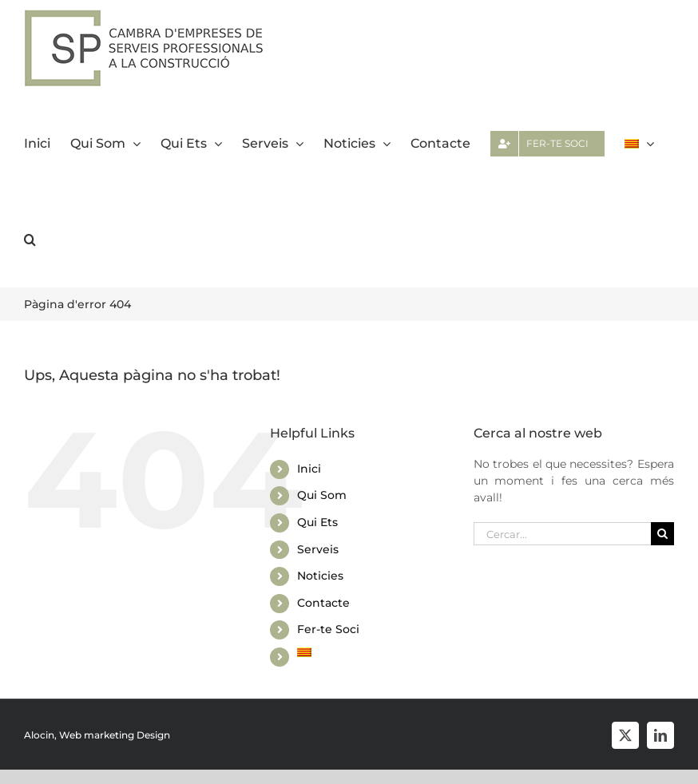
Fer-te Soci (328, 629)
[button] (30, 240)
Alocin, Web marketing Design (97, 735)
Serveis (318, 549)
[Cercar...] (562, 534)
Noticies (320, 576)
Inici (309, 469)
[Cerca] (662, 534)
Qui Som (322, 495)
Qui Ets (317, 522)
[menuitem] (639, 144)
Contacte (323, 603)
